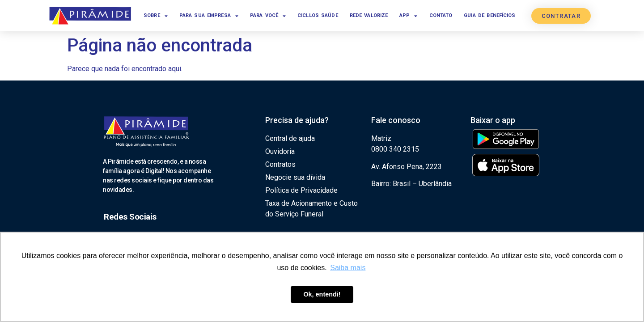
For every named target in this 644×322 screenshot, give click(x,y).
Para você (268, 16)
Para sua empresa (209, 16)
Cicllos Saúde (318, 15)
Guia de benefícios (489, 15)
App (408, 16)
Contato (441, 15)
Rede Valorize (369, 15)
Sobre (156, 16)
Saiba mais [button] (348, 268)
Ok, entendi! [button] (322, 294)
